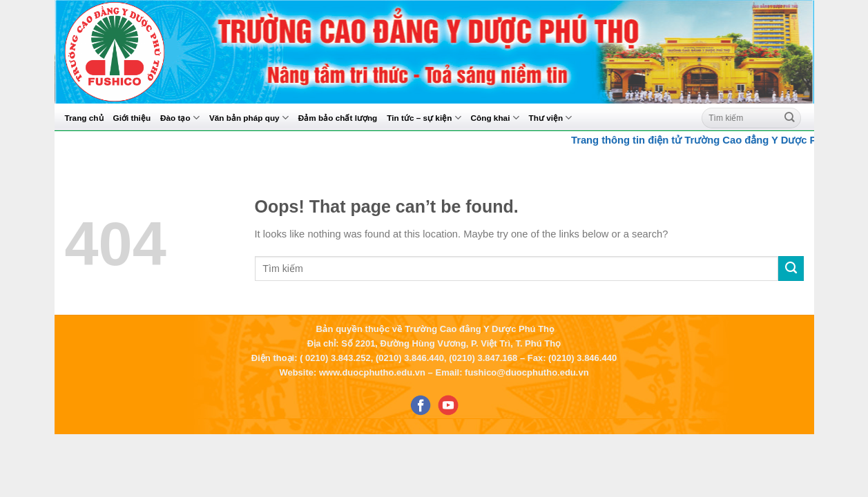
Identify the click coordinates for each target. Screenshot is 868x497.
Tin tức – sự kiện (424, 118)
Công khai (495, 118)
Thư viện (551, 118)
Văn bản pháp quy (249, 118)
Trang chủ (84, 118)
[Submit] (790, 118)
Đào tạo (180, 118)
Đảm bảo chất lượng (338, 118)
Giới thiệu (132, 118)
